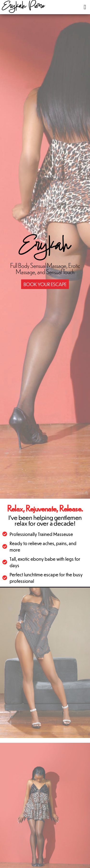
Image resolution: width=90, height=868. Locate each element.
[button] (85, 7)
